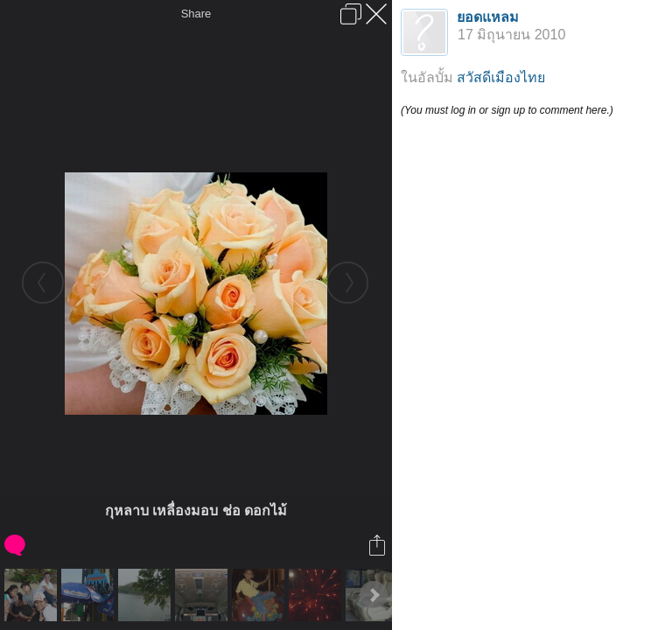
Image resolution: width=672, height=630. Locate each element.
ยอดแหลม (488, 17)
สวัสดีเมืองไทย (501, 77)
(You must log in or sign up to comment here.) (507, 110)
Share (196, 14)
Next (374, 595)
